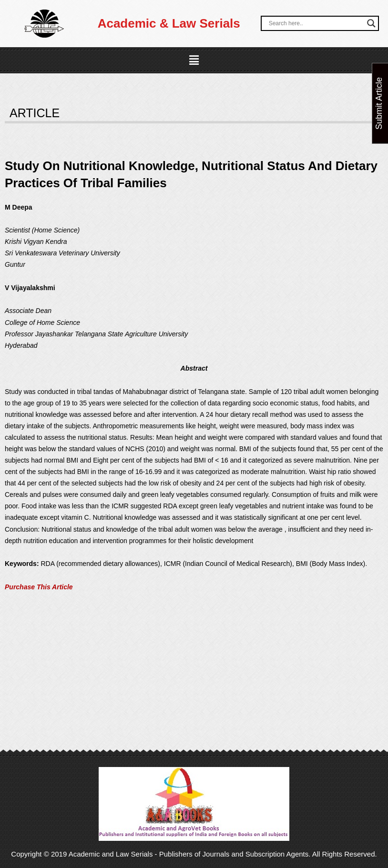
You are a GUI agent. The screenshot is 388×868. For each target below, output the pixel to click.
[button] (194, 61)
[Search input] (316, 23)
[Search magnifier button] (371, 23)
